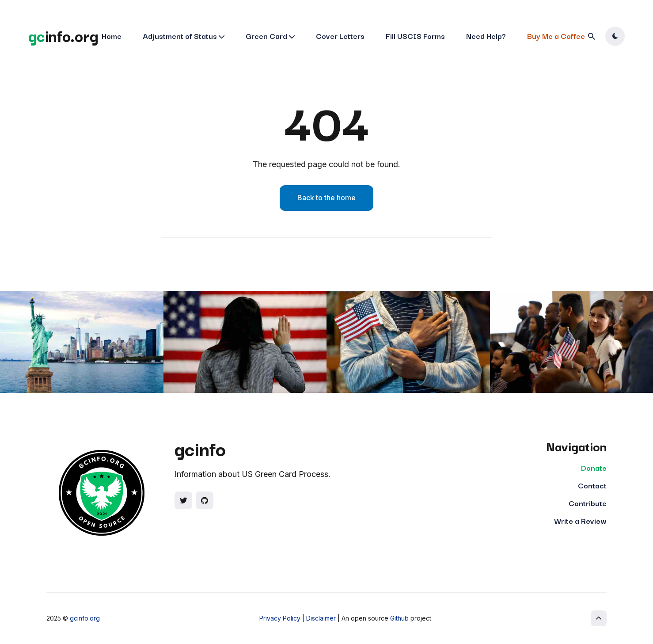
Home (112, 36)
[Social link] (183, 500)
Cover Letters (340, 36)
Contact (592, 485)
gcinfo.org (85, 618)
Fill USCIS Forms (415, 36)
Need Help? (486, 36)
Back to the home (326, 198)
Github (399, 618)
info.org (63, 35)
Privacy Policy (280, 618)
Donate (594, 467)
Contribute (588, 503)
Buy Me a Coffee (556, 36)
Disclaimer (321, 618)
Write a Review (580, 520)
